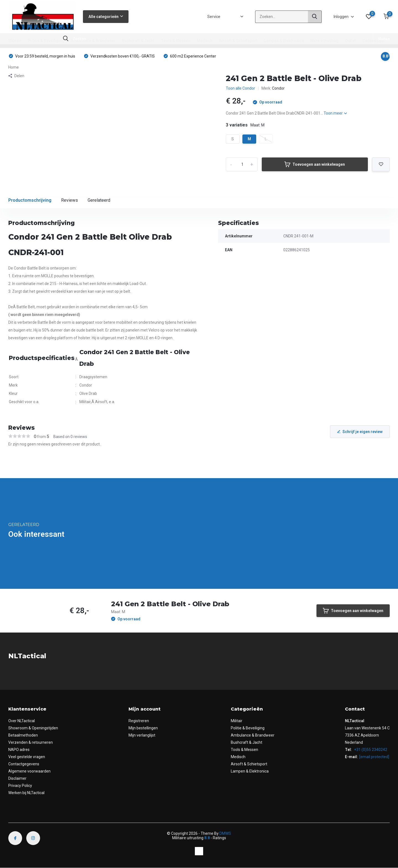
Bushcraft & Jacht (138, 41)
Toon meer (335, 113)
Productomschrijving (30, 200)
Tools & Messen (176, 41)
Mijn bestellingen (143, 728)
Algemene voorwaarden (29, 771)
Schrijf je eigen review (360, 432)
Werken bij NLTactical (26, 793)
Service (214, 17)
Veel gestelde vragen (27, 757)
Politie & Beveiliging (46, 41)
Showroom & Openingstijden (33, 728)
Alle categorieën (106, 17)
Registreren (139, 721)
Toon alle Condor (240, 88)
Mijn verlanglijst (142, 735)
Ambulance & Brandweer (93, 41)
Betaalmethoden (23, 735)
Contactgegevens (24, 764)
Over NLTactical (22, 721)
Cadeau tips (373, 41)
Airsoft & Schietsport (238, 41)
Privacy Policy (20, 786)
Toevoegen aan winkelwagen (315, 164)
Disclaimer (17, 778)
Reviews (70, 200)
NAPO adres (19, 750)
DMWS (225, 833)
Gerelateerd (99, 200)
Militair (15, 41)
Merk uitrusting (324, 41)
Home (14, 67)
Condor (278, 88)
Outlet (350, 41)
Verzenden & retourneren (31, 742)
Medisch (205, 41)
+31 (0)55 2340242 (370, 750)
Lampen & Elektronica (284, 41)
